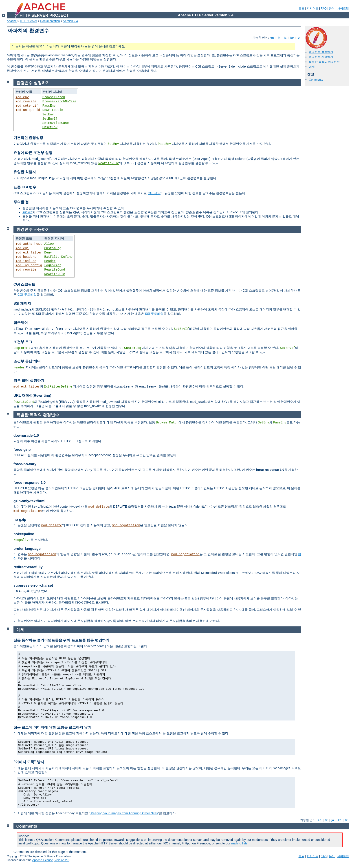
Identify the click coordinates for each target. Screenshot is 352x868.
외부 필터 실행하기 (29, 380)
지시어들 (312, 8)
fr (279, 38)
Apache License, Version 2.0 (51, 860)
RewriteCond (55, 270)
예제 (312, 67)
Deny (48, 253)
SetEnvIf (50, 119)
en (272, 38)
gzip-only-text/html (29, 501)
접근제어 (21, 323)
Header (50, 261)
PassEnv (49, 106)
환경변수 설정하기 (321, 52)
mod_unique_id (28, 110)
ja (285, 38)
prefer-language (27, 549)
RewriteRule (53, 110)
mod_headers (26, 257)
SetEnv (48, 115)
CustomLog (53, 248)
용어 (332, 8)
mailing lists (239, 843)
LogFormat (53, 265)
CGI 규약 (154, 193)
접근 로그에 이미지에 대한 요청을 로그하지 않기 (52, 727)
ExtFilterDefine (58, 257)
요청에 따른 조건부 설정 (33, 153)
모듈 (301, 8)
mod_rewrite (26, 101)
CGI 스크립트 (24, 284)
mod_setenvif (27, 106)
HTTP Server (29, 21)
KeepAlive (22, 540)
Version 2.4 (71, 21)
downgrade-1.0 (26, 435)
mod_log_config (29, 265)
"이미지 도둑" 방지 (29, 762)
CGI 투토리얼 (27, 295)
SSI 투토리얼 (154, 314)
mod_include (26, 261)
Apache (12, 21)
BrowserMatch (54, 97)
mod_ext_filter (29, 253)
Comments (316, 80)
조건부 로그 (23, 342)
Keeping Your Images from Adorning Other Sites (124, 813)
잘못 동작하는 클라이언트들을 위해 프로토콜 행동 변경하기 (61, 640)
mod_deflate (99, 507)
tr (299, 38)
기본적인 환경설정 (28, 138)
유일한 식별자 (25, 172)
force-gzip (22, 450)
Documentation (50, 21)
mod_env (22, 97)
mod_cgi (22, 248)
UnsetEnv (50, 127)
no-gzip (20, 520)
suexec (27, 212)
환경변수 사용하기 (321, 57)
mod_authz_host (29, 244)
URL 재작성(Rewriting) (32, 395)
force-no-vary (25, 464)
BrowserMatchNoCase (59, 101)
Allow (49, 244)
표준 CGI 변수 (25, 187)
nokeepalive (24, 534)
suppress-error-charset (33, 585)
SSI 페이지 (22, 303)
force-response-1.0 (30, 483)
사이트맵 (343, 8)
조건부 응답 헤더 (27, 361)
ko (292, 38)
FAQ (324, 8)
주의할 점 (21, 202)
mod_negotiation (28, 511)
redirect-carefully (28, 567)
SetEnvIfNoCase (56, 123)
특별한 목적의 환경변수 (324, 62)
